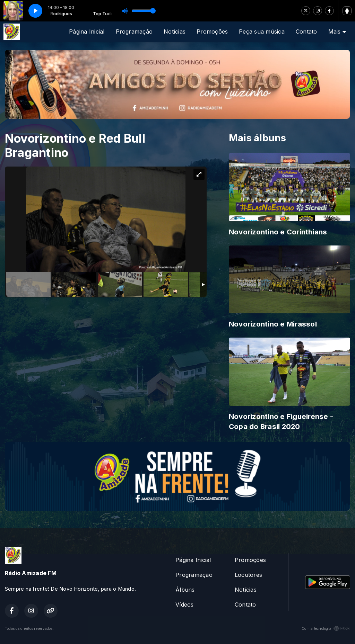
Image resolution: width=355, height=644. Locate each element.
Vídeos (184, 605)
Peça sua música (262, 32)
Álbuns (185, 590)
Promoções (212, 32)
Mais (337, 32)
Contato (306, 32)
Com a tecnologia (326, 628)
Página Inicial (87, 32)
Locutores (248, 575)
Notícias (175, 32)
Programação (134, 32)
